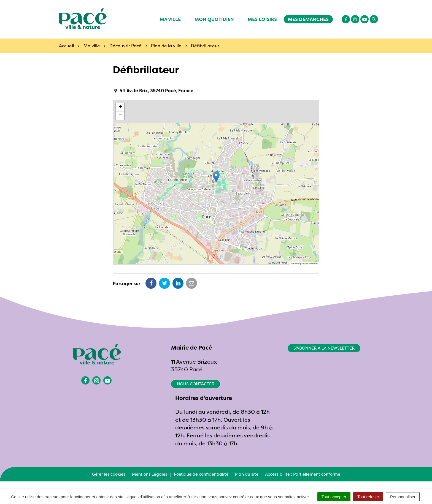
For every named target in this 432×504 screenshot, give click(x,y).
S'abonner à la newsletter (324, 348)
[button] (216, 177)
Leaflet (295, 264)
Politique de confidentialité (201, 474)
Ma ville (170, 19)
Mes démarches (308, 19)
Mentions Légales (150, 474)
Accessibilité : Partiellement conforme (303, 474)
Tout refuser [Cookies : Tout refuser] (368, 497)
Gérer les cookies (109, 474)
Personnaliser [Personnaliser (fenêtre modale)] (403, 497)
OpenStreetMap (311, 264)
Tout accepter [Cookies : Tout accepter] (334, 497)
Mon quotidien (214, 19)
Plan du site (247, 474)
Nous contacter (196, 384)
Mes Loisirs (262, 19)
